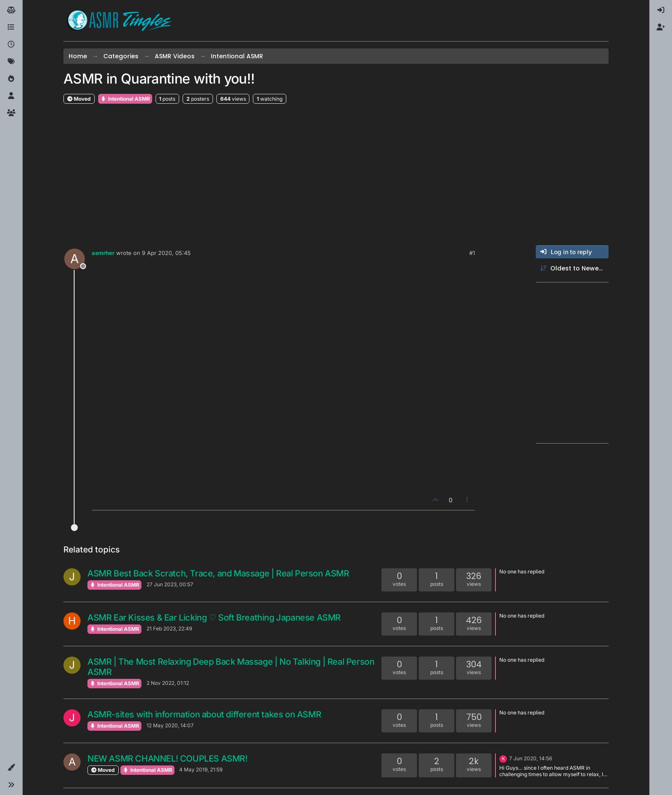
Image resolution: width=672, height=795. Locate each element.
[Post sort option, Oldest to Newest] (572, 268)
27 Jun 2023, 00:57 (170, 584)
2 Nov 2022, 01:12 (168, 683)
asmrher (103, 253)
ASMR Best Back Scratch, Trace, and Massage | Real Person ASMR (218, 573)
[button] (11, 768)
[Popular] (11, 79)
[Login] (661, 10)
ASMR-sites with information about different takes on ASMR (204, 714)
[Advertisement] (336, 175)
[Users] (11, 96)
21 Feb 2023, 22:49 (169, 628)
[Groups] (11, 113)
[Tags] (11, 62)
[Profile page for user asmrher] (75, 259)
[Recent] (11, 45)
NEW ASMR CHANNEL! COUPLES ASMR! (168, 759)
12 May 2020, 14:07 (170, 725)
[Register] (661, 27)
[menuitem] (661, 10)
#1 (472, 253)
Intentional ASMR (125, 99)
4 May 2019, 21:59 (201, 769)
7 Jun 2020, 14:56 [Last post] (531, 758)
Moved (79, 99)
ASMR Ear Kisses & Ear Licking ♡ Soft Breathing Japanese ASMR (214, 618)
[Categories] (11, 27)
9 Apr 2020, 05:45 (166, 253)
